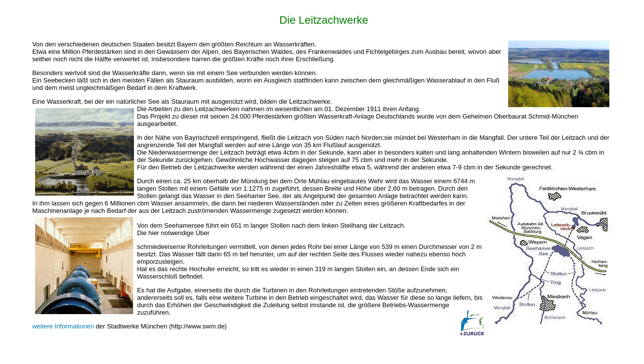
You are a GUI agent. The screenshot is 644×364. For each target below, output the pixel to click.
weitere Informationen (63, 326)
